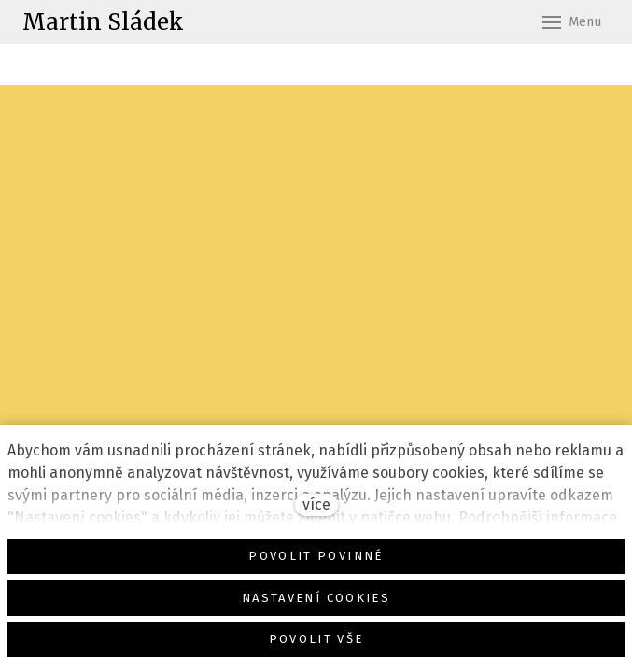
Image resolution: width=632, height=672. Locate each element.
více (316, 504)
